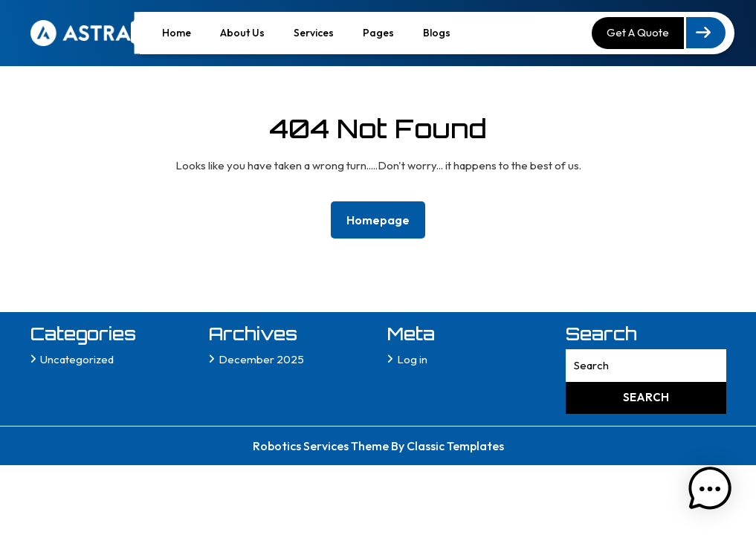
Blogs (437, 33)
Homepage (384, 219)
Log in (412, 359)
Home (177, 33)
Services (314, 33)
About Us (242, 33)
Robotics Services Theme (322, 446)
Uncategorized (77, 359)
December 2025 (261, 359)
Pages (378, 33)
